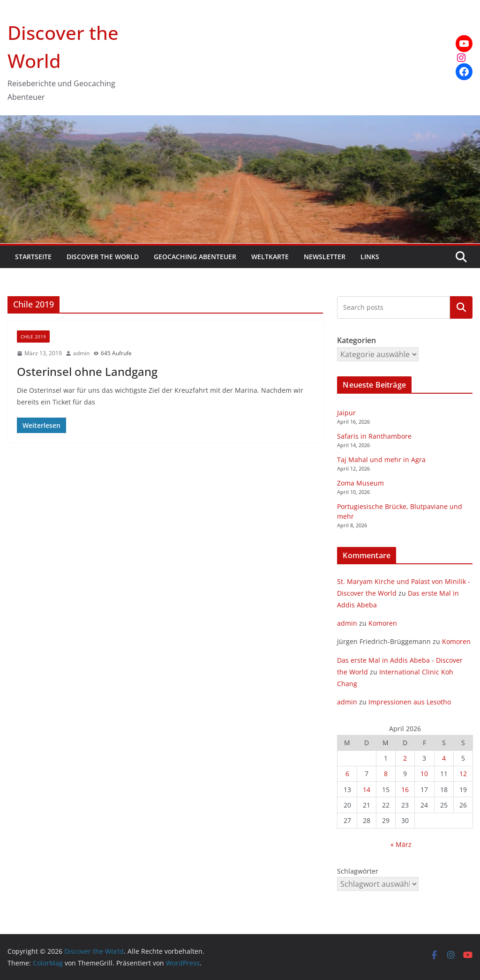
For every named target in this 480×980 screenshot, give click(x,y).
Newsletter (325, 257)
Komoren (383, 623)
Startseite (33, 257)
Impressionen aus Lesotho (410, 702)
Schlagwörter (358, 871)
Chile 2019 (33, 337)
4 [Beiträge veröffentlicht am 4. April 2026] (444, 758)
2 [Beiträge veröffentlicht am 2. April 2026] (405, 758)
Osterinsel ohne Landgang (87, 371)
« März (401, 844)
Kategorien (461, 307)
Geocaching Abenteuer (195, 257)
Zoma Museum (360, 483)
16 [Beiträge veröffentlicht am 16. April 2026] (405, 789)
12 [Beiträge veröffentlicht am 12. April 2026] (463, 774)
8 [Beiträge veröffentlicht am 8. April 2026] (386, 774)
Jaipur (346, 413)
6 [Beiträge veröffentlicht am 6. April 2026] (347, 774)
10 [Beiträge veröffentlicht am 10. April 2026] (424, 774)
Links (370, 257)
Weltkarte (270, 257)
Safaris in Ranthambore (374, 436)
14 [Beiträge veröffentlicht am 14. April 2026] (367, 789)
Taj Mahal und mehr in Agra (381, 460)
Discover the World (103, 257)
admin (81, 353)
